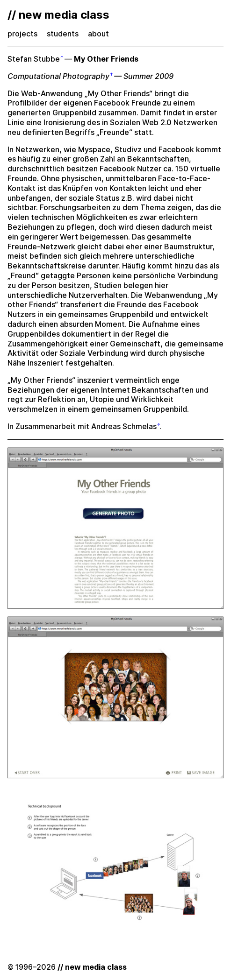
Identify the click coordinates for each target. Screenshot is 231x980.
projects (22, 34)
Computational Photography (58, 76)
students (63, 34)
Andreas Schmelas (124, 427)
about (98, 34)
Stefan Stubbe (34, 59)
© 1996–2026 (67, 967)
